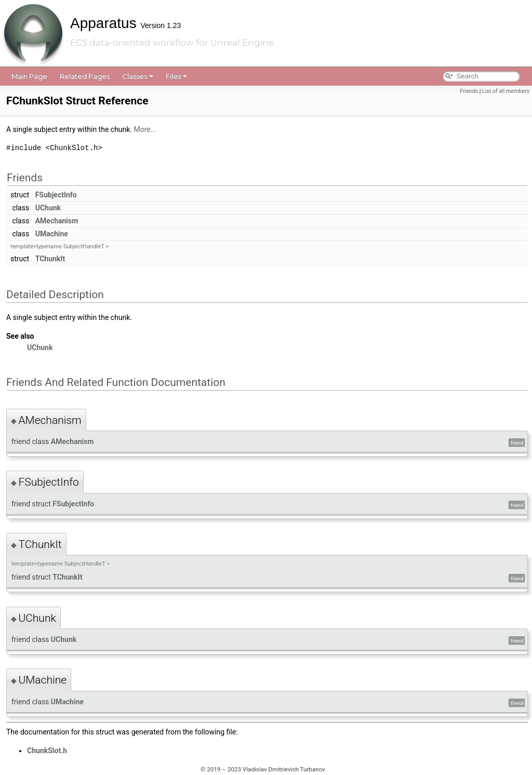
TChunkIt (50, 259)
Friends (469, 91)
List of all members (506, 91)
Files (176, 76)
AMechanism (57, 221)
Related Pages (85, 76)
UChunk (48, 208)
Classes (138, 76)
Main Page (29, 76)
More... (145, 129)
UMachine (52, 234)
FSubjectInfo (56, 195)
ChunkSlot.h (47, 751)
